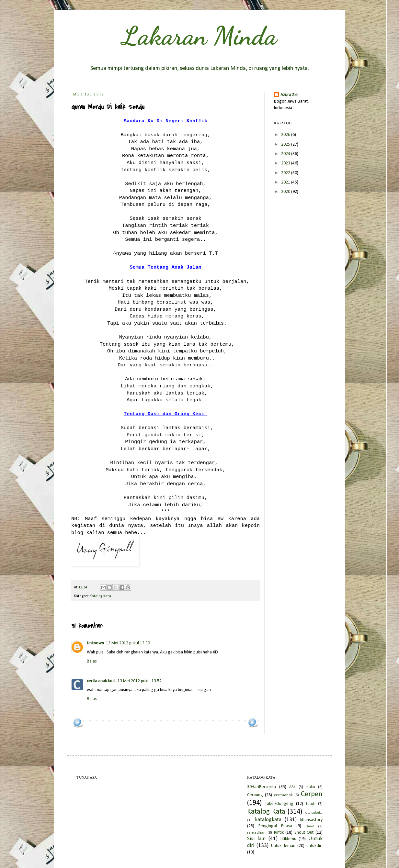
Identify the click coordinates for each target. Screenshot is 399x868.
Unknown (95, 643)
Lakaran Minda (199, 36)
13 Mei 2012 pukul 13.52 (140, 681)
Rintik (279, 833)
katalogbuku (313, 813)
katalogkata (268, 820)
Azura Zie (289, 95)
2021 (286, 182)
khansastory (311, 820)
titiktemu (288, 839)
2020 (286, 192)
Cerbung (255, 795)
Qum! (310, 826)
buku (311, 787)
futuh (311, 804)
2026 (286, 135)
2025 (286, 145)
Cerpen (312, 794)
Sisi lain (256, 839)
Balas (92, 661)
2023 (286, 163)
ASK (292, 787)
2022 (286, 173)
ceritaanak (283, 795)
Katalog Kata (100, 596)
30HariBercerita (262, 787)
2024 (286, 154)
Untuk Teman (283, 846)
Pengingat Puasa (275, 826)
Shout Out (304, 833)
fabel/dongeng (279, 804)
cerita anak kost (101, 681)
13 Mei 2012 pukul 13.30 (128, 643)
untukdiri (314, 846)
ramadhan (256, 833)
